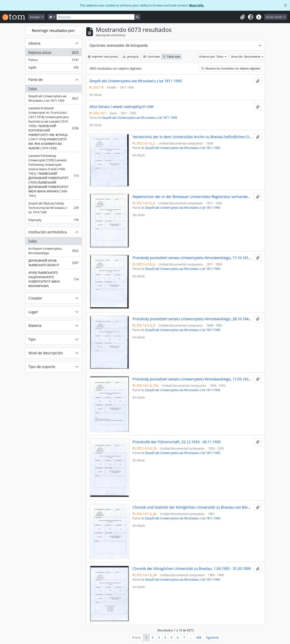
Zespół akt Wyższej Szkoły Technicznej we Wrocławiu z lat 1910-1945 (53, 208)
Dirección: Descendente (246, 57)
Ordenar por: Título (212, 57)
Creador (35, 298)
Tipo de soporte (42, 367)
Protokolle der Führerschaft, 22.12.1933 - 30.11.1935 (177, 442)
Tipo (32, 339)
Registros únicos (53, 53)
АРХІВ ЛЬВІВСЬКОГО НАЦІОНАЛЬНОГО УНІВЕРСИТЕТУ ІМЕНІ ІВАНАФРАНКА (53, 279)
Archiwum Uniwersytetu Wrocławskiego (53, 251)
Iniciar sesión (275, 17)
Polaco (53, 61)
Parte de (35, 80)
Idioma (34, 43)
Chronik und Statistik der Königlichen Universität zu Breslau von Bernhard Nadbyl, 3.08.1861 (192, 507)
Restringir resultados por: (53, 30)
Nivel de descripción (46, 353)
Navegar (35, 17)
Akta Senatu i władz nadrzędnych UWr (122, 107)
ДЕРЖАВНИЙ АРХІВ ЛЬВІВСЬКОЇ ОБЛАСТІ (53, 263)
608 (199, 638)
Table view (171, 57)
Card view (152, 57)
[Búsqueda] (95, 17)
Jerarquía (131, 57)
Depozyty (53, 221)
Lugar (33, 312)
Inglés (53, 68)
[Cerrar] (285, 5)
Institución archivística (47, 232)
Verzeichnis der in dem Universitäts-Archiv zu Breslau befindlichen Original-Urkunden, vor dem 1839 (192, 137)
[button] (242, 17)
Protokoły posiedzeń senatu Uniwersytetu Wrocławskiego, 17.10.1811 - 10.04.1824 (192, 258)
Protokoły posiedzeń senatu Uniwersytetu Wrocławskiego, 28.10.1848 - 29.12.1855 (192, 319)
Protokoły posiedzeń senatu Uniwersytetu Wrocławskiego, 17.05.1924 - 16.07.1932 (192, 379)
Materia (35, 326)
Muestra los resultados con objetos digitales (231, 68)
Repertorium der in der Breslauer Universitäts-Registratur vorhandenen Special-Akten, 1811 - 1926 (192, 197)
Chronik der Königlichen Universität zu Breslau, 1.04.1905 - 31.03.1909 (192, 569)
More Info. (197, 5)
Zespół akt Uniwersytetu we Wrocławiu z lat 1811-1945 (53, 98)
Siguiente (212, 638)
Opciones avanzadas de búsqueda (119, 45)
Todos (33, 89)
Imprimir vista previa (103, 57)
